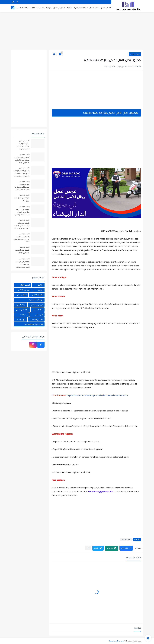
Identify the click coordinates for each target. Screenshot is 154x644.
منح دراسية (40, 8)
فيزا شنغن (39, 314)
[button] (126, 548)
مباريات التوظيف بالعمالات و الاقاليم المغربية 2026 (23, 147)
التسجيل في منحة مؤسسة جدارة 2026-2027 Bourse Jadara (22, 226)
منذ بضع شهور (23, 141)
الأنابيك (69, 8)
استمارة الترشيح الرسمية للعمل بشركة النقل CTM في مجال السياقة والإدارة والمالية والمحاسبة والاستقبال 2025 (22, 187)
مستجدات (23, 314)
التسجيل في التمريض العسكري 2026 (22, 251)
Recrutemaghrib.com (116, 641)
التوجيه (49, 8)
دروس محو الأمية (37, 305)
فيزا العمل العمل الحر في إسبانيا (22, 199)
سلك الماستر (38, 310)
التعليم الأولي (25, 285)
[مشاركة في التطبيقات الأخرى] (88, 548)
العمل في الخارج (59, 8)
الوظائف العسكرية (81, 8)
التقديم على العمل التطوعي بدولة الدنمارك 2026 (21, 239)
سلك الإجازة (21, 305)
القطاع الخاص (94, 8)
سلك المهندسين (22, 310)
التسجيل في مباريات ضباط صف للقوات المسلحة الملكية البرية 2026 (22, 212)
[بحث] (13, 8)
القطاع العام (106, 8)
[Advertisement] (77, 31)
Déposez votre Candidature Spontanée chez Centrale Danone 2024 (97, 395)
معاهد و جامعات (37, 319)
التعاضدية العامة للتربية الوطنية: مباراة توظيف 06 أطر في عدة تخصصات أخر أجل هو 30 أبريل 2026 (21, 160)
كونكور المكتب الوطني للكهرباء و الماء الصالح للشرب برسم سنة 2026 (22, 174)
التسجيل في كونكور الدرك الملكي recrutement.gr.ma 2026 (23, 264)
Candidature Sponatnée (25, 8)
